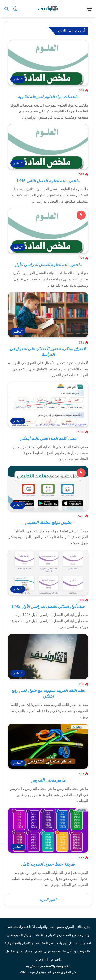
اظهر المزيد (48, 900)
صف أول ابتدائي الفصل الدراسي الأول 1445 (48, 606)
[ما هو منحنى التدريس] (48, 746)
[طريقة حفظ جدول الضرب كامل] (48, 830)
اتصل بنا (31, 966)
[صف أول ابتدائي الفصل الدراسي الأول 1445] (48, 572)
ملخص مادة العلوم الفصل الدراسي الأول (48, 265)
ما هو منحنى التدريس (48, 780)
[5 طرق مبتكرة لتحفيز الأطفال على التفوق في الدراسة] (48, 315)
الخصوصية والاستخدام (55, 966)
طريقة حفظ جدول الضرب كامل (48, 864)
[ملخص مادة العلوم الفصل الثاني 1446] (48, 147)
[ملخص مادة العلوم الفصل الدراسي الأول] (48, 231)
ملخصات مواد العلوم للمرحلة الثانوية (48, 97)
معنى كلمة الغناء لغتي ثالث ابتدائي (48, 438)
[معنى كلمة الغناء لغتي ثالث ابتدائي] (48, 404)
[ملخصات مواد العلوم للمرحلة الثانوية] (48, 63)
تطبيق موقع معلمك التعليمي (48, 522)
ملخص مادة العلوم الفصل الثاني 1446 (48, 181)
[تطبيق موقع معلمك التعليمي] (48, 488)
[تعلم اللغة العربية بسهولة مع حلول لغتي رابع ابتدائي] (48, 657)
